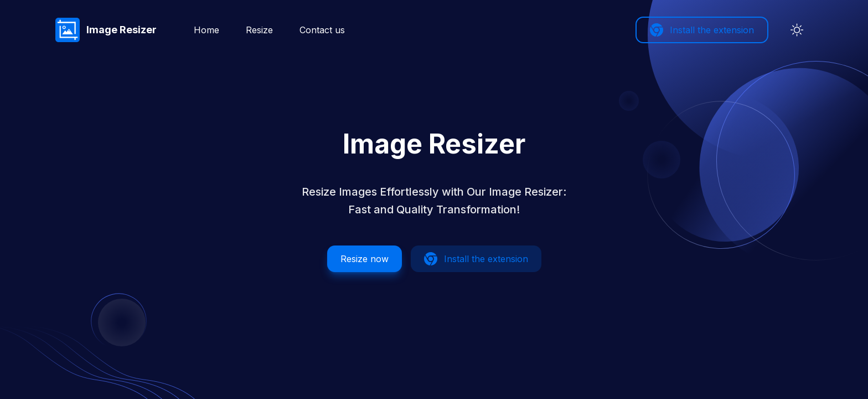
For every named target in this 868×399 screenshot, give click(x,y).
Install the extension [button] (702, 30)
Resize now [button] (365, 259)
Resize (259, 30)
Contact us (322, 30)
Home (206, 30)
